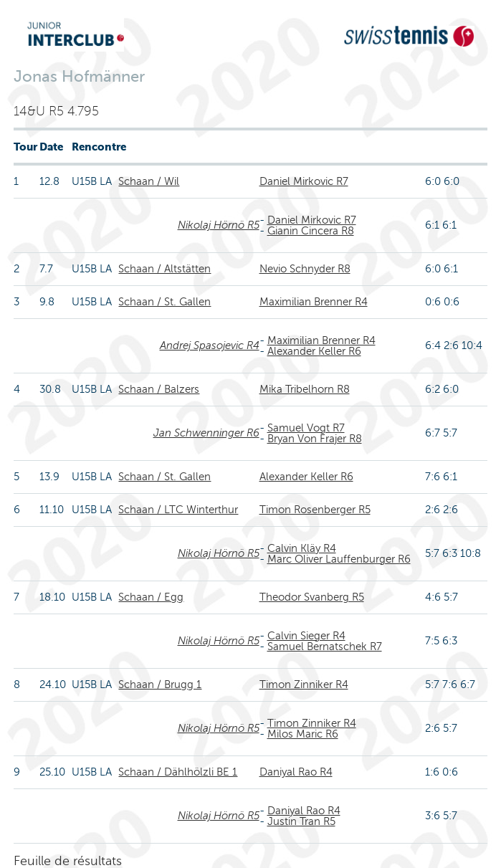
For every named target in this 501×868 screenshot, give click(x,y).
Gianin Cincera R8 (311, 231)
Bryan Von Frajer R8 (315, 439)
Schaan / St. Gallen (164, 302)
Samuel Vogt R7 (306, 428)
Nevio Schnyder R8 (305, 269)
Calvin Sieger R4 (306, 636)
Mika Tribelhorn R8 (305, 389)
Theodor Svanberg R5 (312, 597)
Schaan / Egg (151, 597)
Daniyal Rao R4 (296, 772)
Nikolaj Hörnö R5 (219, 225)
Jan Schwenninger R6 (206, 433)
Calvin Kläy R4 (302, 548)
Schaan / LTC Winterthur (178, 510)
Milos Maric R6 (303, 734)
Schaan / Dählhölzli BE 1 (178, 772)
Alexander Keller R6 (314, 351)
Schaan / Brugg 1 (160, 685)
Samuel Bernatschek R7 (325, 647)
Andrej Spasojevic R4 (210, 345)
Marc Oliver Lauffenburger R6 (339, 559)
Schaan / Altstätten (164, 269)
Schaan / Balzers (159, 389)
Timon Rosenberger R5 (315, 510)
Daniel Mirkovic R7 (304, 181)
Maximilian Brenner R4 (314, 302)
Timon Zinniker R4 (304, 685)
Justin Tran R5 (301, 821)
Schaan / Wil (149, 181)
